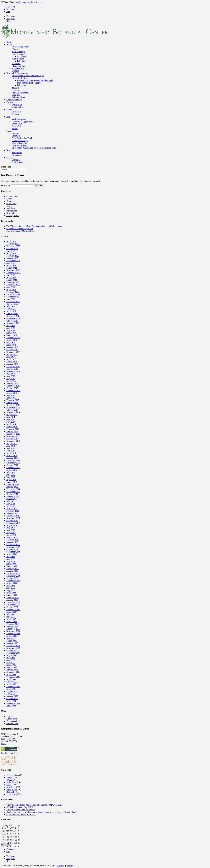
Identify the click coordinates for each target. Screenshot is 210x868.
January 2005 (12, 670)
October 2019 (12, 321)
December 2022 (13, 285)
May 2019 (11, 330)
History (15, 49)
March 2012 (12, 482)
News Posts (17, 153)
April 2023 (11, 277)
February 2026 (13, 244)
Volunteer (16, 136)
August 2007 (12, 612)
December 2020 (13, 302)
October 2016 (12, 369)
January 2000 (12, 696)
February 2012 (13, 484)
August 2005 (12, 655)
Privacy (70, 866)
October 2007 (12, 607)
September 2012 (13, 468)
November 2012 (13, 463)
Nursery (15, 88)
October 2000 (12, 691)
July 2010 (11, 528)
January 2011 (12, 513)
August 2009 (12, 554)
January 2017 (12, 364)
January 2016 (12, 383)
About (9, 44)
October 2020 (12, 304)
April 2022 (11, 289)
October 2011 (12, 494)
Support (10, 131)
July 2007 (11, 614)
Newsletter (11, 208)
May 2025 (11, 251)
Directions (11, 849)
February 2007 (13, 624)
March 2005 (12, 667)
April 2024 (11, 265)
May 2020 (11, 309)
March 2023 (12, 280)
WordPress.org (13, 724)
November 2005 (13, 648)
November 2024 (13, 261)
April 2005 (11, 665)
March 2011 (12, 508)
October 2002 (12, 682)
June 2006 (11, 638)
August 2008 (12, 583)
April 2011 (11, 506)
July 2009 (11, 557)
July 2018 (11, 342)
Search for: (6, 186)
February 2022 (13, 292)
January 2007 (12, 626)
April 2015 (11, 398)
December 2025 (13, 246)
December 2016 (13, 366)
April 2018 (11, 345)
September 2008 (13, 581)
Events (15, 129)
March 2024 (12, 268)
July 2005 (11, 658)
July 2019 (11, 326)
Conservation (12, 196)
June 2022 (11, 287)
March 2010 (12, 537)
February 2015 (13, 400)
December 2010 (13, 516)
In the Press (11, 204)
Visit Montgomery (20, 119)
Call (8, 852)
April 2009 (11, 564)
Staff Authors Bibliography (29, 83)
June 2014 (11, 419)
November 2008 (13, 576)
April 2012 (11, 480)
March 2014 (12, 427)
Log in (9, 716)
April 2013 (11, 453)
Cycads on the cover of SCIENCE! (21, 814)
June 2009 (11, 559)
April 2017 (11, 359)
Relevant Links (18, 97)
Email (4, 744)
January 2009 (12, 571)
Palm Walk (22, 61)
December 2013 (13, 434)
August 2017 (12, 354)
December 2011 (13, 489)
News (9, 150)
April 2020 (11, 311)
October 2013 (12, 439)
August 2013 (12, 443)
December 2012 (13, 460)
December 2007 (13, 602)
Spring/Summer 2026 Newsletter (21, 231)
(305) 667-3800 (8, 739)
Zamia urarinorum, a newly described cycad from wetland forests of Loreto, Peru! (42, 812)
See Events (6, 845)
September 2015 (13, 391)
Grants (9, 201)
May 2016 (11, 379)
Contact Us (17, 160)
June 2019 (11, 328)
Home (9, 42)
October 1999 (12, 699)
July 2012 (11, 472)
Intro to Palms (18, 59)
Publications (12, 211)
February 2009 (13, 569)
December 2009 (13, 545)
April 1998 (11, 706)
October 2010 (12, 520)
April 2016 (11, 381)
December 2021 (13, 294)
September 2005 (13, 653)
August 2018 (12, 340)
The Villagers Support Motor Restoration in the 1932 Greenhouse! (35, 226)
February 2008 (13, 597)
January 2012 (12, 487)
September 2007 (13, 610)
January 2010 (12, 542)
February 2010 (13, 540)
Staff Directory (18, 52)
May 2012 (11, 477)
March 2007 (12, 622)
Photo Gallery (18, 68)
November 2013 (13, 436)
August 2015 (12, 393)
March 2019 (12, 335)
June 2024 (11, 263)
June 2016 (11, 376)
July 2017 (11, 357)
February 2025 (13, 256)
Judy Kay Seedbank (20, 92)
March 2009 (12, 566)
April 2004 (11, 674)
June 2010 (11, 530)
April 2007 (11, 619)
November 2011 (13, 492)
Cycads (10, 102)
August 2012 (12, 470)
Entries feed (12, 719)
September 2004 (13, 672)
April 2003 (11, 679)
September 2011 (13, 496)
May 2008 (11, 590)
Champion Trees (19, 66)
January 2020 (12, 314)
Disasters (16, 95)
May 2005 (11, 662)
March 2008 (12, 595)
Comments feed (13, 721)
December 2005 (13, 646)
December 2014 (13, 405)
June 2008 (11, 588)
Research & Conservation (17, 73)
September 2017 (13, 352)
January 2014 (12, 431)
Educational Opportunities (23, 121)
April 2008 (11, 593)
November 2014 (13, 407)
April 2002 (11, 684)
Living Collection (19, 78)
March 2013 (12, 456)
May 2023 (11, 275)
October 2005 (12, 650)
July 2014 (11, 417)
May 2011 (11, 504)
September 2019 (13, 323)
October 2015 (12, 388)
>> (19, 825)
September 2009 (13, 552)
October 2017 (12, 350)
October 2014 (12, 410)
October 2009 (12, 549)
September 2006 (13, 634)
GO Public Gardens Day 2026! (20, 229)
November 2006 (13, 631)
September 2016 (13, 371)
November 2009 (13, 547)
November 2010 (13, 518)
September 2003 (13, 677)
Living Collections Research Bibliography (35, 80)
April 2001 (11, 689)
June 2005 (11, 660)
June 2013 (11, 448)
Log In (4, 753)
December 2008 (13, 573)
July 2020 (11, 306)
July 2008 (11, 585)
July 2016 (11, 374)
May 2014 (11, 422)
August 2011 (12, 499)
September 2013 (13, 441)
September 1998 (13, 703)
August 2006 (12, 636)
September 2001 (13, 687)
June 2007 (11, 617)
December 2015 (13, 386)
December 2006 (13, 629)
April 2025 (11, 253)
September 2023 (13, 273)
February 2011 (13, 511)
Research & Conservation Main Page (28, 76)
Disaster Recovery (20, 145)
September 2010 (13, 523)
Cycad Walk (22, 56)
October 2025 (12, 249)
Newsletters (17, 155)
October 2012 (12, 465)
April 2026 (11, 241)
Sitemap (15, 71)
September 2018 (13, 338)
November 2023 (13, 270)
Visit (8, 117)
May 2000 (11, 694)
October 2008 (12, 578)
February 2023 (13, 282)
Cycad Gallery (18, 107)
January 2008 (12, 600)
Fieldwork (16, 90)
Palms (9, 109)
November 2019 (13, 318)
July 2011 (11, 501)
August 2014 (12, 415)
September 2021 (13, 297)
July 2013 (11, 446)
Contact (10, 157)
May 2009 (11, 561)
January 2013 (12, 458)
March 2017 (12, 362)
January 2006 (12, 643)
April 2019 (11, 333)
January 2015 (12, 403)
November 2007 (13, 605)
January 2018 (12, 347)
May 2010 (11, 533)
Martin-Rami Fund (20, 143)
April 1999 (11, 701)
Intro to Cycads (18, 54)
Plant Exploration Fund (22, 138)
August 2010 (12, 525)
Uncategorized (13, 216)
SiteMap (60, 866)
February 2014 (13, 429)
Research (10, 213)
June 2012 (11, 475)
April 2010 (11, 535)
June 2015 (11, 395)
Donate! (15, 133)
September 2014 (13, 412)
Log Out (14, 753)
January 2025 (12, 258)
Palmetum (16, 64)
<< (3, 825)
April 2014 (11, 424)
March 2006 (12, 641)
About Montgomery (20, 47)
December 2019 (13, 316)
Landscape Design (14, 100)
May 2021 (11, 299)
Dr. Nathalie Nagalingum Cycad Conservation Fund (34, 148)
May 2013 (11, 451)
